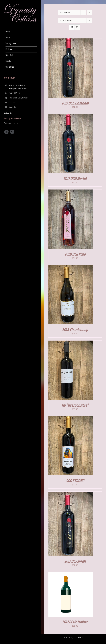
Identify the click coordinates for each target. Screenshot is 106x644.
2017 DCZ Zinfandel (75, 103)
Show (67, 20)
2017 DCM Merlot (75, 179)
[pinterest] (12, 132)
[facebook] (6, 132)
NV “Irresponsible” (75, 405)
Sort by (65, 12)
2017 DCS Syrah (75, 561)
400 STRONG (75, 481)
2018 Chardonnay (75, 330)
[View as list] (77, 27)
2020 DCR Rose (75, 254)
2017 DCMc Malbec (75, 622)
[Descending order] (89, 12)
